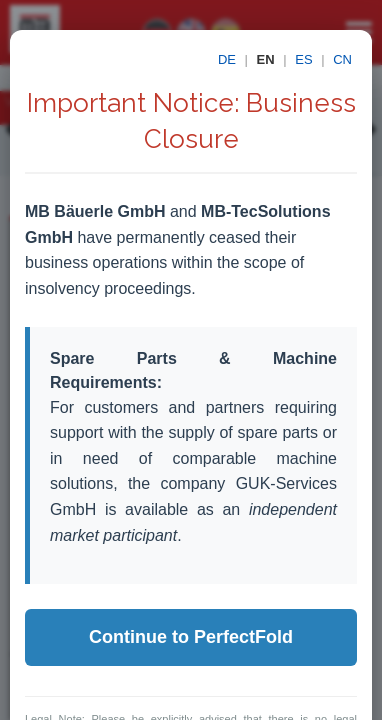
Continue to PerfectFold (191, 637)
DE (227, 59)
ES (303, 59)
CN (342, 59)
